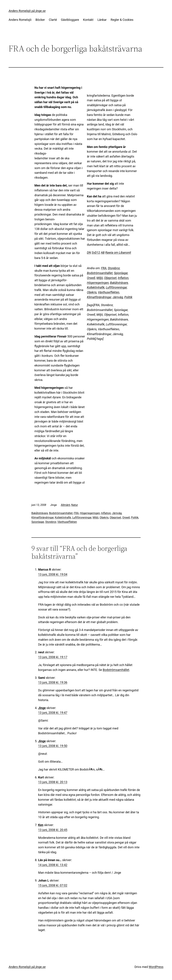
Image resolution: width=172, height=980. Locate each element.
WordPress (156, 967)
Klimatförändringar (99, 297)
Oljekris (92, 292)
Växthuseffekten (109, 292)
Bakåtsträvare (119, 283)
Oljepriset (110, 278)
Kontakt (88, 20)
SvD (94, 253)
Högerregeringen (98, 283)
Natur (75, 505)
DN (89, 253)
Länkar (102, 20)
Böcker (40, 20)
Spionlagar (121, 273)
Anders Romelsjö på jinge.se (27, 11)
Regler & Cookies (122, 20)
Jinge (42, 708)
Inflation (123, 278)
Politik (128, 297)
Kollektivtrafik (96, 287)
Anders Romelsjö (20, 20)
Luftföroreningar (116, 287)
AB (103, 253)
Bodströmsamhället (100, 273)
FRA (104, 268)
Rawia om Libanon (117, 253)
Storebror (114, 268)
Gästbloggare (70, 20)
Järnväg (118, 297)
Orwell (91, 278)
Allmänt (65, 505)
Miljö (100, 278)
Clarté (53, 20)
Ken (41, 825)
